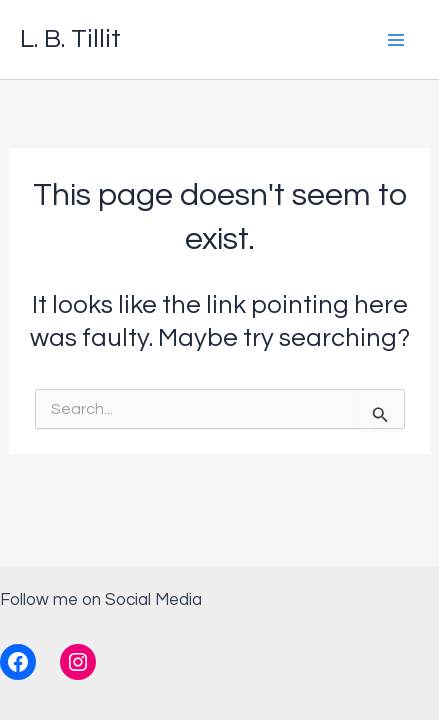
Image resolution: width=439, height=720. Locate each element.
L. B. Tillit (70, 39)
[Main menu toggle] (397, 40)
